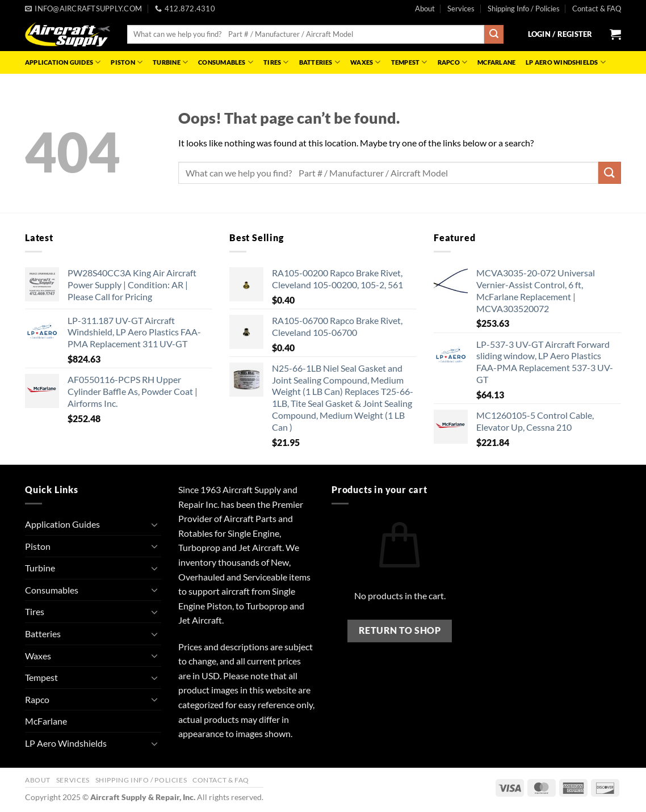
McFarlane (496, 62)
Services (461, 9)
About (425, 9)
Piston (127, 62)
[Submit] (494, 35)
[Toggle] (154, 524)
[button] (560, 34)
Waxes (366, 62)
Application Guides (63, 62)
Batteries (320, 62)
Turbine (170, 62)
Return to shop (400, 630)
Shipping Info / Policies (524, 9)
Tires (276, 62)
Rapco (453, 62)
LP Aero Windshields (566, 62)
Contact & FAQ (597, 9)
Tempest (409, 62)
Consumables (226, 62)
